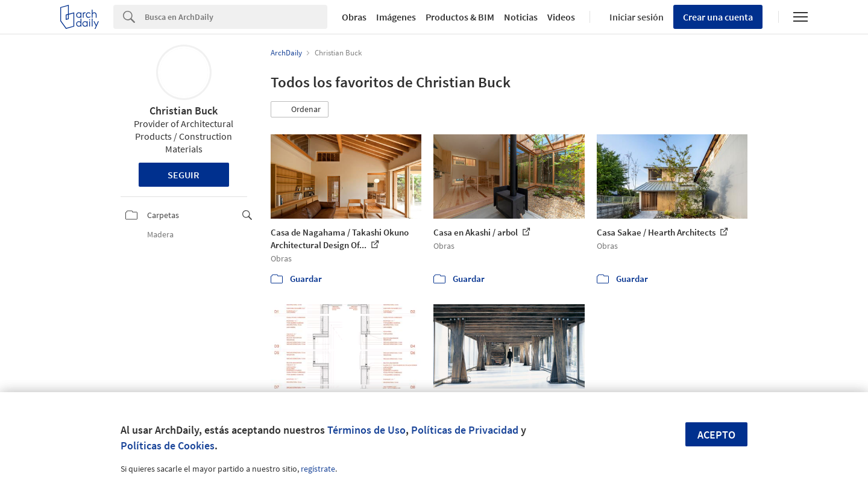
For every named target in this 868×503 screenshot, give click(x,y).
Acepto (716, 435)
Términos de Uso (366, 430)
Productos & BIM (460, 17)
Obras (354, 17)
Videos (561, 17)
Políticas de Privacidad (465, 430)
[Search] (236, 17)
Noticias (521, 17)
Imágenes (396, 17)
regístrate (318, 469)
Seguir (184, 175)
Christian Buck (184, 111)
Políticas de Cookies (168, 445)
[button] (300, 110)
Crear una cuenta (718, 17)
